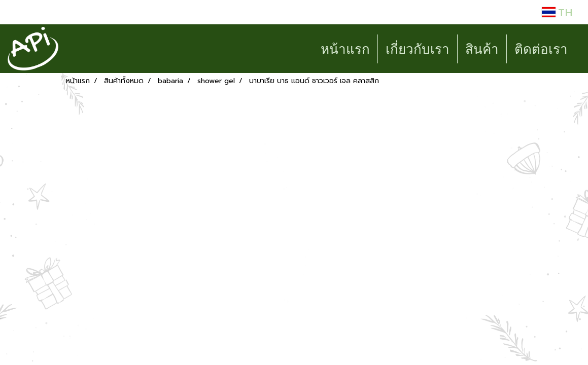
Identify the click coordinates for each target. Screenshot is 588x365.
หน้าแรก (345, 49)
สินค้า (482, 49)
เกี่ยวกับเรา (418, 49)
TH (557, 12)
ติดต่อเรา (541, 49)
